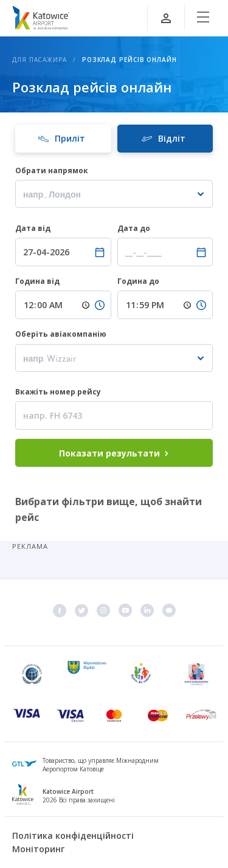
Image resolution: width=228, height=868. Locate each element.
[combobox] (114, 194)
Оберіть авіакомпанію (61, 334)
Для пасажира (40, 60)
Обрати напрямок (52, 170)
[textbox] (114, 195)
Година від (38, 281)
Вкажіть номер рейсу (59, 392)
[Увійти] (166, 18)
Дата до (135, 228)
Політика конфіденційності (73, 835)
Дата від (34, 228)
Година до (139, 281)
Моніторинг (38, 849)
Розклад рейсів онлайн (130, 60)
